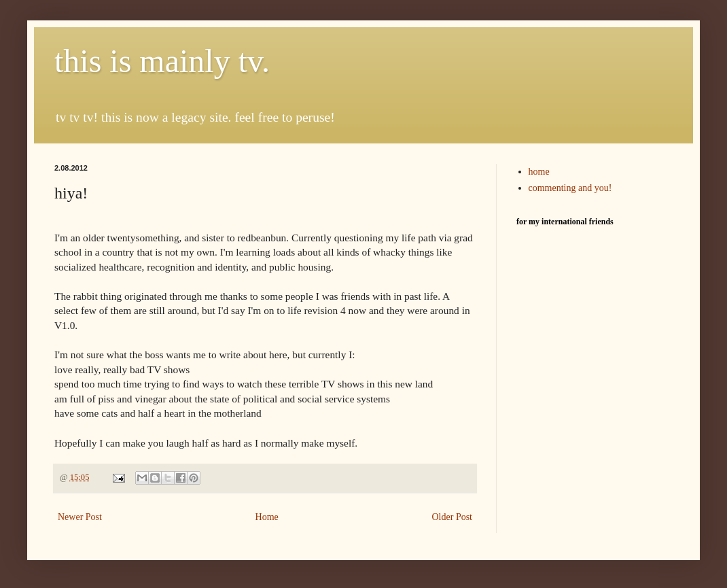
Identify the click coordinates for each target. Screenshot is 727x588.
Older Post (453, 517)
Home (267, 517)
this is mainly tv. (162, 61)
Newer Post (80, 517)
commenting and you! (570, 188)
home (539, 172)
